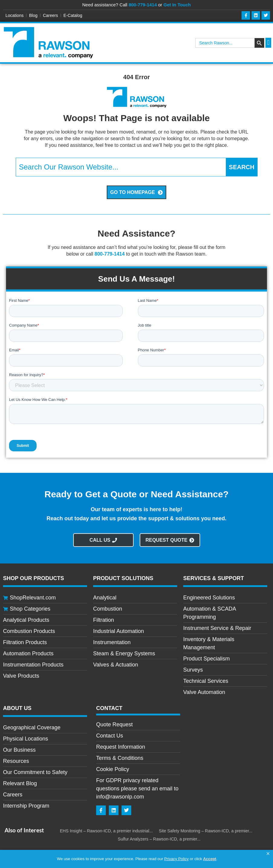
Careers (50, 15)
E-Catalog (73, 15)
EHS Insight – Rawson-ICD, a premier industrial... (106, 831)
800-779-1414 (143, 5)
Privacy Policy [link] (176, 859)
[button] (268, 854)
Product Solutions (123, 578)
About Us (17, 708)
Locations (15, 15)
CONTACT (109, 708)
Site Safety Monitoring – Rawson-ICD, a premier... (206, 831)
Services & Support (214, 578)
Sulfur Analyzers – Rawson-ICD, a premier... (159, 839)
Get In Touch (177, 5)
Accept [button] (210, 859)
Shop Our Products (34, 578)
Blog (33, 15)
